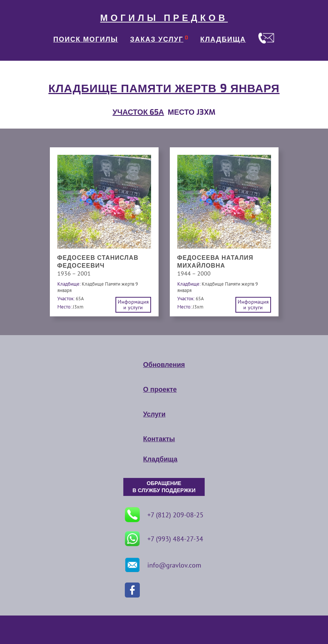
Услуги (154, 414)
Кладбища (160, 459)
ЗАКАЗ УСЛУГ (157, 39)
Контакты (159, 439)
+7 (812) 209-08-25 (164, 515)
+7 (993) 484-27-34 (164, 539)
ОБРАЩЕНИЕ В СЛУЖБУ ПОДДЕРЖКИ (164, 487)
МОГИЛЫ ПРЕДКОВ (164, 18)
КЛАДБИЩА (223, 39)
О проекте (160, 389)
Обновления (164, 365)
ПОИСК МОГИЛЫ (86, 39)
